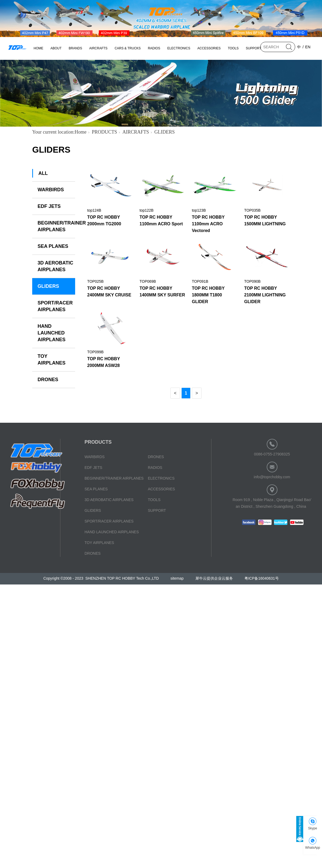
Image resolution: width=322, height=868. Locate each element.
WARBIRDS (51, 190)
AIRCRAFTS (98, 48)
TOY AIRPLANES (52, 360)
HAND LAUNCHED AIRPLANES (52, 333)
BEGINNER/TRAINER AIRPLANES (56, 226)
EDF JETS (49, 206)
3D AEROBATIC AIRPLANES (55, 266)
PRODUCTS (104, 132)
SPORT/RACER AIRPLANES (55, 306)
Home (80, 132)
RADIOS (154, 48)
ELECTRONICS (179, 48)
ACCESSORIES (209, 48)
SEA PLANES (53, 246)
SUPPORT (254, 48)
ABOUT (56, 48)
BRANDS (75, 48)
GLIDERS (164, 132)
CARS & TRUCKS (128, 48)
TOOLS (233, 48)
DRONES (48, 380)
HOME (38, 48)
